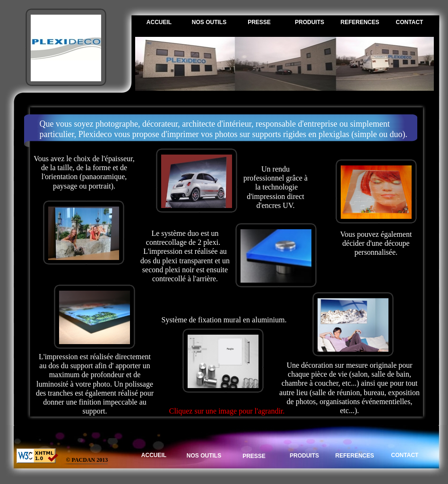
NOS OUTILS (209, 22)
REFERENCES (360, 22)
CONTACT (410, 22)
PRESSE (259, 22)
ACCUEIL (159, 22)
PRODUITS (310, 22)
